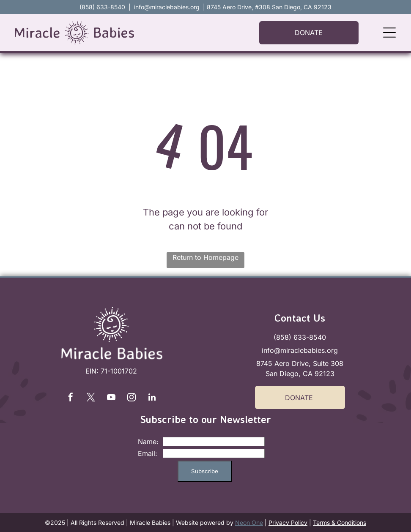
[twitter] (91, 398)
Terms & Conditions (340, 522)
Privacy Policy (288, 522)
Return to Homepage (205, 257)
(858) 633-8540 (300, 337)
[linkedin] (152, 398)
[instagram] (132, 398)
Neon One (249, 522)
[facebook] (71, 398)
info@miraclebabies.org (167, 7)
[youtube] (111, 398)
